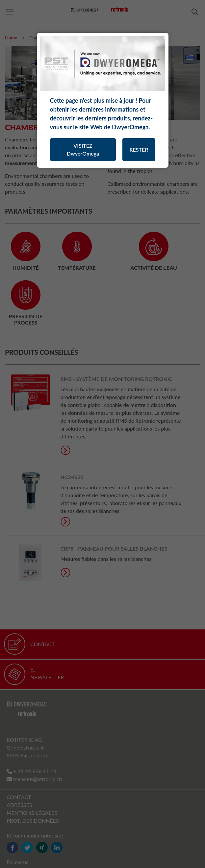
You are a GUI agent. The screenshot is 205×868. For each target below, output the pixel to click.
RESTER (139, 149)
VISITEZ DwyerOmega (83, 149)
